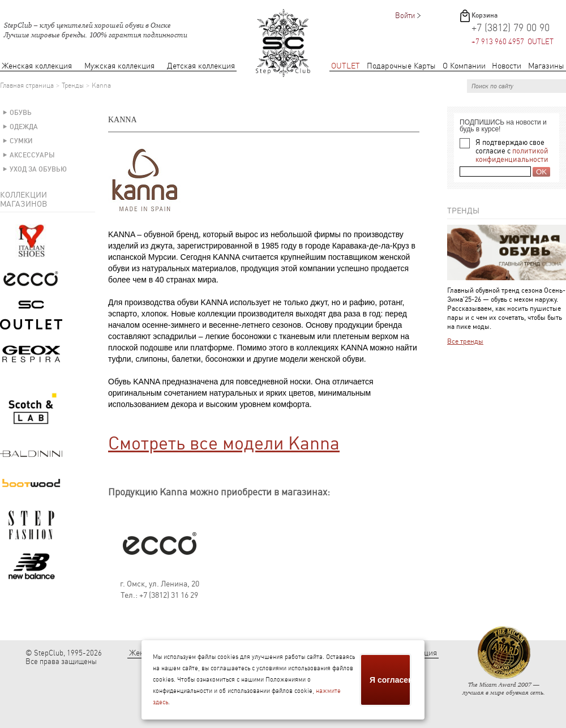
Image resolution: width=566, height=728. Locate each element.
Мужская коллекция (119, 66)
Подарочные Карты (401, 66)
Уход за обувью (38, 169)
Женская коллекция (37, 66)
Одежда (24, 127)
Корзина (484, 15)
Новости (507, 66)
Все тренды (465, 341)
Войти (405, 16)
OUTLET (346, 66)
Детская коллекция (201, 66)
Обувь (21, 113)
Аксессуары (32, 155)
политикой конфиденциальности (512, 155)
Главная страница (27, 85)
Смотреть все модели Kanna (224, 443)
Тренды (73, 85)
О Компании (464, 66)
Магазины (546, 66)
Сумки (21, 141)
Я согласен (391, 680)
